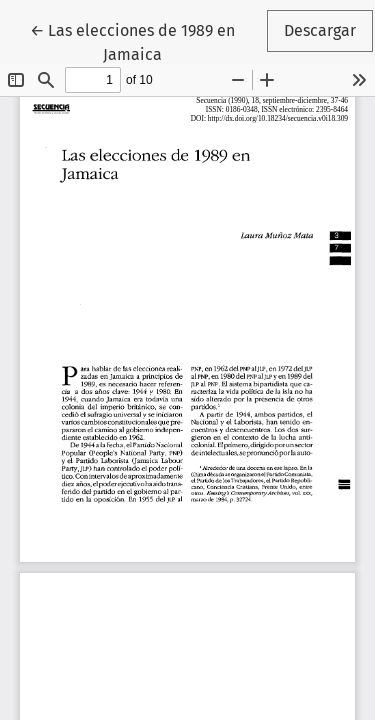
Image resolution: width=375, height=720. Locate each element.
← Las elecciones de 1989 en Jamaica (147, 41)
